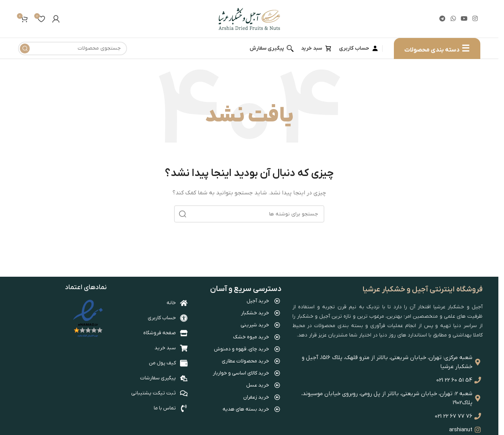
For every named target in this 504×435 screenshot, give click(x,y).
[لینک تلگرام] (443, 19)
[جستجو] (73, 49)
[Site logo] (249, 19)
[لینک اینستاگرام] (475, 19)
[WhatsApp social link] (453, 19)
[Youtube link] (464, 19)
